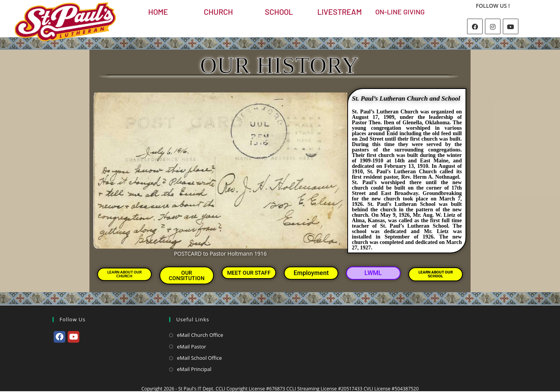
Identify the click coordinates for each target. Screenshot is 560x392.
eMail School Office (199, 358)
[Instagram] (493, 26)
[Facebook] (475, 26)
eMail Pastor (192, 347)
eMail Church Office (200, 335)
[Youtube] (511, 26)
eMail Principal (194, 369)
